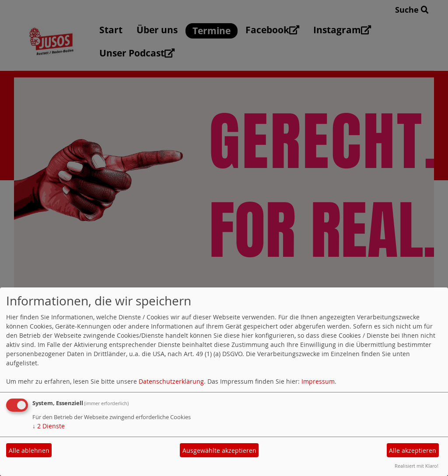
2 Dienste (49, 426)
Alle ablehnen (29, 450)
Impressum (318, 381)
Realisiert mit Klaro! (416, 466)
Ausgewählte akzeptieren (219, 450)
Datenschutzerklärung (171, 381)
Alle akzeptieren (413, 450)
